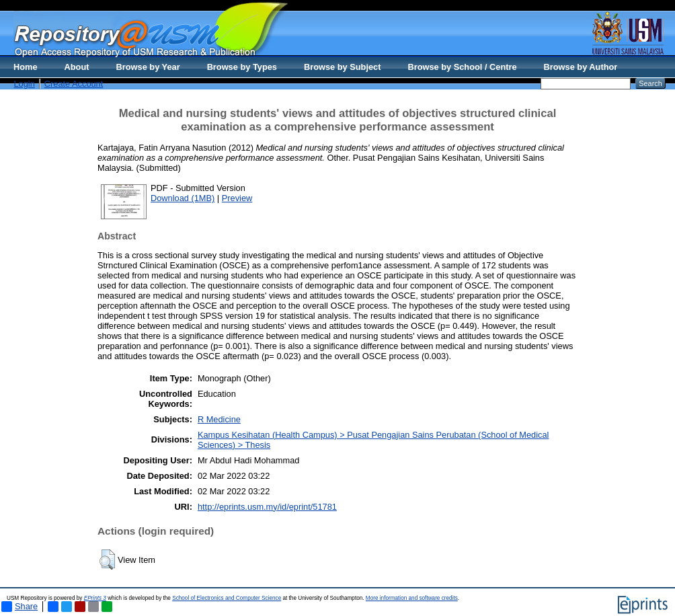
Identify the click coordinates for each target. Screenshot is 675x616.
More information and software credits (412, 598)
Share (19, 607)
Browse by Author (581, 67)
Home (26, 67)
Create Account (74, 84)
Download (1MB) (183, 198)
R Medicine (219, 419)
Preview (237, 198)
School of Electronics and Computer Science (227, 598)
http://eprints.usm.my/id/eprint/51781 (267, 507)
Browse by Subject (343, 67)
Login (24, 84)
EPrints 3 (95, 598)
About (77, 67)
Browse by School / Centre (462, 67)
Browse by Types (242, 67)
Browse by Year (148, 67)
